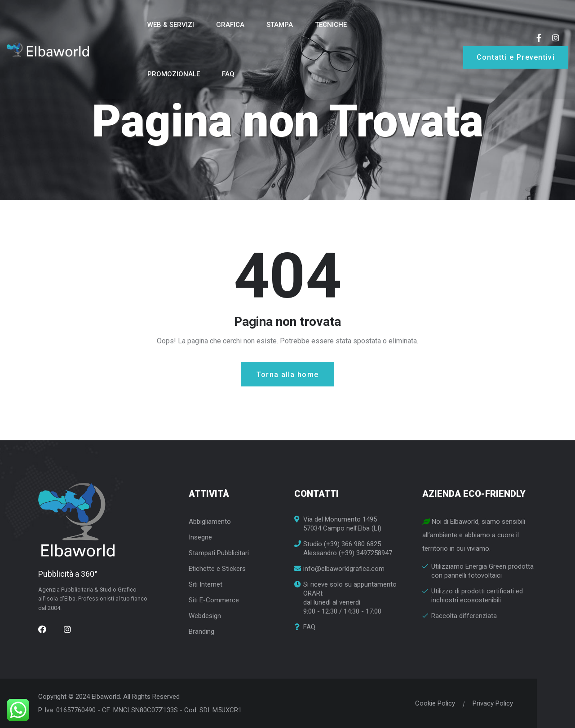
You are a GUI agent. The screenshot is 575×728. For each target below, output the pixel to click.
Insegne (200, 537)
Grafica (230, 25)
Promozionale (174, 74)
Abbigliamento (210, 522)
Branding (201, 632)
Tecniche (331, 25)
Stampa (280, 25)
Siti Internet (206, 584)
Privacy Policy (490, 703)
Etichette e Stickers (217, 569)
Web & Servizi (171, 25)
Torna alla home (288, 375)
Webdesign (205, 616)
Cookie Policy (432, 703)
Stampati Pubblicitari (219, 553)
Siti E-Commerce (214, 600)
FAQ (228, 74)
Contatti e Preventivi (516, 57)
